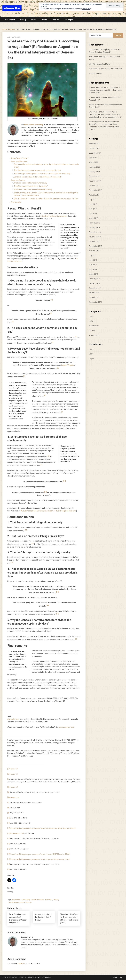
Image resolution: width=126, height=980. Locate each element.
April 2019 (93, 214)
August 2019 (94, 195)
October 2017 (94, 297)
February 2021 (95, 144)
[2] (51, 313)
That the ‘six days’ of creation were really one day (33, 189)
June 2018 (93, 260)
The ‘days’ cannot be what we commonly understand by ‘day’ (38, 170)
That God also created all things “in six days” (31, 186)
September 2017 (96, 302)
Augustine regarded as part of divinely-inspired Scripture (48, 511)
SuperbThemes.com (43, 977)
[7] (24, 376)
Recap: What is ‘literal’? (20, 158)
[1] (52, 300)
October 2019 (94, 186)
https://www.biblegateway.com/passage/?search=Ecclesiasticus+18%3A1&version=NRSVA (43, 828)
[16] (12, 563)
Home (5, 29)
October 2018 (94, 242)
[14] (26, 530)
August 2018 (94, 251)
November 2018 (95, 237)
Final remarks (16, 202)
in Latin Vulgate (67, 365)
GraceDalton (94, 112)
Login (91, 349)
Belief (33, 20)
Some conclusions (18, 180)
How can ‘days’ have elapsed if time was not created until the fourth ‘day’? (43, 174)
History (23, 20)
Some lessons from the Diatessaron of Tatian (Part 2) (104, 127)
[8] (45, 395)
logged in (21, 963)
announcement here (66, 727)
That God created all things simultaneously (31, 183)
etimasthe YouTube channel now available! (106, 69)
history (56, 900)
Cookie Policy (87, 9)
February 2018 (95, 279)
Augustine (16, 900)
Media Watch (10, 20)
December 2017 (95, 288)
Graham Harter (95, 88)
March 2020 (94, 162)
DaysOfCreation (38, 900)
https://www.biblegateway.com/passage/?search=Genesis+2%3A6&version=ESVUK (40, 859)
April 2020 (93, 158)
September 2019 (96, 190)
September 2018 (96, 246)
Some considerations (19, 162)
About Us (55, 20)
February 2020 (95, 167)
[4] (76, 336)
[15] (32, 544)
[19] (58, 614)
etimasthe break (95, 73)
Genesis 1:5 (13, 787)
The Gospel (68, 20)
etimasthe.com (13, 719)
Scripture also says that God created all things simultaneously (38, 177)
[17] (58, 592)
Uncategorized (95, 335)
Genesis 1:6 (13, 774)
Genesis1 (49, 900)
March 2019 (94, 218)
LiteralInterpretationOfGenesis (20, 902)
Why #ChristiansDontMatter (100, 64)
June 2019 (93, 204)
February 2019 (95, 223)
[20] (76, 639)
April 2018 (93, 269)
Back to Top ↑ (118, 977)
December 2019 (95, 176)
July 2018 (93, 255)
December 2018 (95, 232)
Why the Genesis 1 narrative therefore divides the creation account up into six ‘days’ (46, 199)
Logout (92, 359)
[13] (46, 492)
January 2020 (94, 172)
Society (44, 20)
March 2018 (94, 274)
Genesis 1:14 (14, 797)
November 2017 (95, 293)
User (91, 354)
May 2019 (93, 209)
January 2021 (94, 148)
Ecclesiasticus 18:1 (17, 833)
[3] (13, 322)
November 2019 (95, 181)
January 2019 (94, 228)
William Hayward (95, 105)
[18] (48, 605)
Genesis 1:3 (13, 769)
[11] (41, 465)
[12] (64, 481)
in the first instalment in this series (54, 216)
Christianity (26, 900)
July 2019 (93, 200)
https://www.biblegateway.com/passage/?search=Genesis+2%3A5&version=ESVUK (40, 854)
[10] (48, 456)
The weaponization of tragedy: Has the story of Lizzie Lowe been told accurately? (105, 90)
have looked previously (34, 125)
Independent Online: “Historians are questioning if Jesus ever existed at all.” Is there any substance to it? (105, 114)
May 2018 (93, 265)
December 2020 (95, 153)
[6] (58, 368)
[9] (62, 412)
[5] (53, 342)
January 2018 (94, 283)
